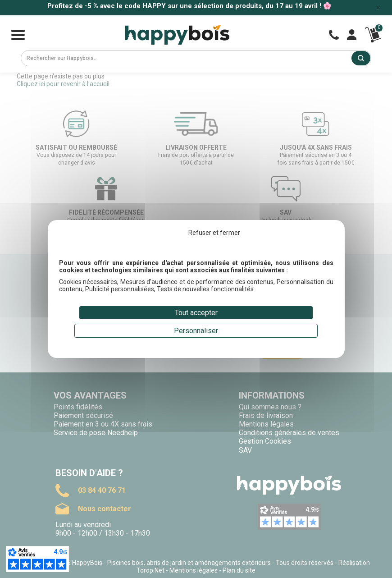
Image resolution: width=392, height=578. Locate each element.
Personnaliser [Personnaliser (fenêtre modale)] (196, 331)
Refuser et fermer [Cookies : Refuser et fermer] (214, 233)
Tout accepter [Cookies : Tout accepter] (196, 313)
